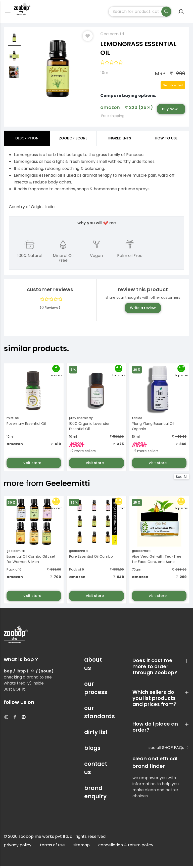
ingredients (120, 140)
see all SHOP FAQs (169, 750)
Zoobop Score (73, 140)
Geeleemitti (112, 36)
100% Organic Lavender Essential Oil (89, 428)
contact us (96, 770)
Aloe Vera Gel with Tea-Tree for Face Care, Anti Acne (157, 561)
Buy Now (170, 111)
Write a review (143, 310)
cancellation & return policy (126, 847)
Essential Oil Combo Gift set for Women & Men (31, 561)
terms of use (52, 847)
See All (182, 479)
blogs (92, 750)
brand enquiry (95, 795)
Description (27, 140)
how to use (166, 140)
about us (93, 666)
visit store (33, 465)
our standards (96, 714)
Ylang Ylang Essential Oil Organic (153, 428)
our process (96, 690)
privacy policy (18, 847)
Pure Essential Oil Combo (91, 559)
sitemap (82, 847)
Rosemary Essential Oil (26, 426)
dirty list (96, 734)
